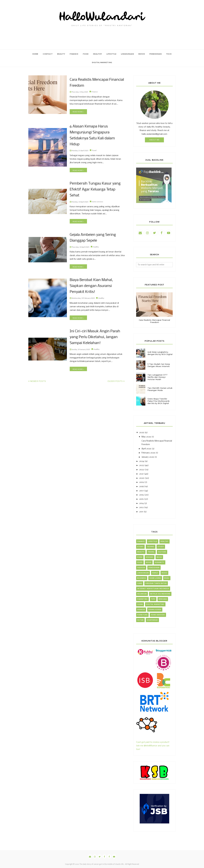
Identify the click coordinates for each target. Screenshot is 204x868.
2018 (141, 487)
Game (140, 583)
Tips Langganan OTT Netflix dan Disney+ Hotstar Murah (158, 377)
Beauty (141, 552)
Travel (94, 150)
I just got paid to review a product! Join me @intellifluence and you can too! (153, 742)
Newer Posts (38, 379)
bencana (163, 599)
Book (159, 557)
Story (140, 547)
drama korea (155, 610)
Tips (153, 599)
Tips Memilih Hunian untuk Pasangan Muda (160, 389)
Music (164, 573)
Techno (151, 547)
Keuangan (142, 594)
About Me (154, 140)
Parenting (142, 599)
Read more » (78, 112)
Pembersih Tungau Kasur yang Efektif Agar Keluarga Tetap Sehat (95, 189)
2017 (141, 491)
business (142, 578)
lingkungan (143, 573)
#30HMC (150, 557)
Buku (167, 578)
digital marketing (155, 604)
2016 (142, 495)
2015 (141, 499)
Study (161, 547)
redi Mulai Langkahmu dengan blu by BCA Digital (160, 353)
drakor (141, 610)
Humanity (160, 562)
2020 (142, 478)
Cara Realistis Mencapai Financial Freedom (154, 321)
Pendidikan (154, 568)
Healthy (96, 246)
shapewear (152, 620)
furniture (142, 615)
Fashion (141, 568)
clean (140, 604)
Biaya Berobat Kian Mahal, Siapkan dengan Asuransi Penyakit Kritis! (91, 284)
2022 (142, 470)
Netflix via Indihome (160, 594)
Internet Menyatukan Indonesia (153, 589)
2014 (141, 503)
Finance (95, 92)
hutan (140, 620)
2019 (142, 482)
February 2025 (148, 453)
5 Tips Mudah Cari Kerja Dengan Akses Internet (159, 365)
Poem (140, 557)
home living (155, 578)
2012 (141, 508)
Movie (149, 562)
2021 (141, 474)
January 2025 (148, 457)
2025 (142, 433)
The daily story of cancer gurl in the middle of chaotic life (102, 864)
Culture (162, 552)
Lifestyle (153, 541)
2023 (142, 465)
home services (97, 201)
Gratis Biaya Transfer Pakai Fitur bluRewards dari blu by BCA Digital (159, 401)
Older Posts (115, 379)
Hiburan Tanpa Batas (156, 583)
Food (140, 562)
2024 (142, 461)
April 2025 (146, 449)
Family (155, 573)
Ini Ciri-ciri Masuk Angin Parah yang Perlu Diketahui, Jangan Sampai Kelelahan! (95, 335)
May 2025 (146, 437)
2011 (141, 512)
